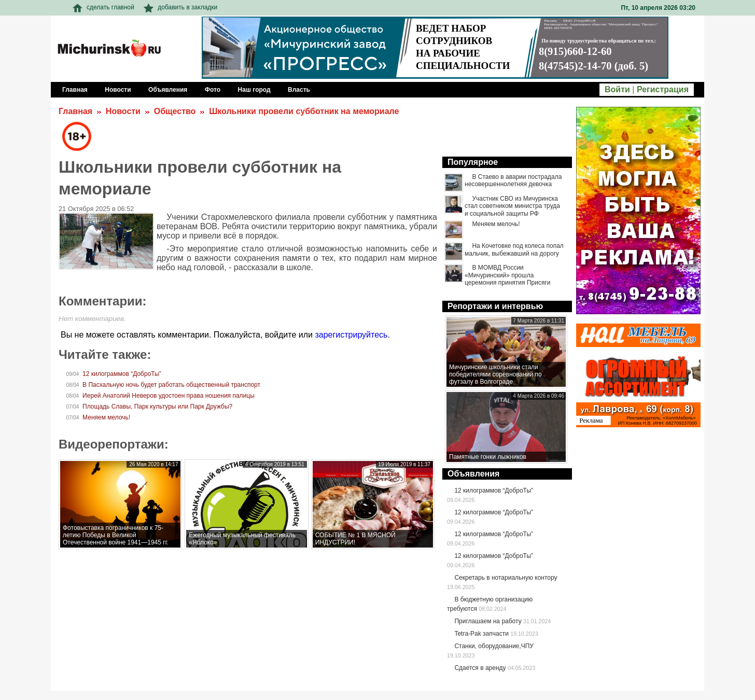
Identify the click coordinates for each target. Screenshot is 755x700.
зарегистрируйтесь (351, 335)
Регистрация (663, 89)
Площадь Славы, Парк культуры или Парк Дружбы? (157, 407)
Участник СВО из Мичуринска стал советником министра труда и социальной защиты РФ (512, 206)
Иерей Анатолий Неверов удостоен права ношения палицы (169, 396)
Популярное (473, 162)
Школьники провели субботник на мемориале (304, 111)
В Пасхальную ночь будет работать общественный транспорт (171, 385)
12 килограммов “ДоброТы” (122, 374)
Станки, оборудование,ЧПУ (494, 646)
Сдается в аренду (480, 668)
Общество (175, 111)
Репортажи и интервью (495, 306)
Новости (123, 111)
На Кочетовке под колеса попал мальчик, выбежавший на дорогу (514, 249)
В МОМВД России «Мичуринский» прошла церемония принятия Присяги (507, 275)
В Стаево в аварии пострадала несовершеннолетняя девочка (513, 180)
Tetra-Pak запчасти (481, 634)
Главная (75, 111)
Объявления (473, 474)
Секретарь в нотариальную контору (506, 578)
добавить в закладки (180, 7)
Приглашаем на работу (488, 621)
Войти (617, 89)
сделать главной (103, 7)
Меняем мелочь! (106, 417)
